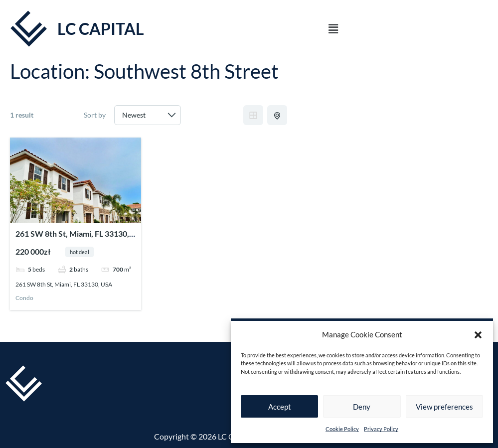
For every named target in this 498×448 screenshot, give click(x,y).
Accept (280, 407)
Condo (24, 298)
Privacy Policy (381, 429)
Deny (362, 407)
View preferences (444, 407)
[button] (478, 335)
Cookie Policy (342, 429)
